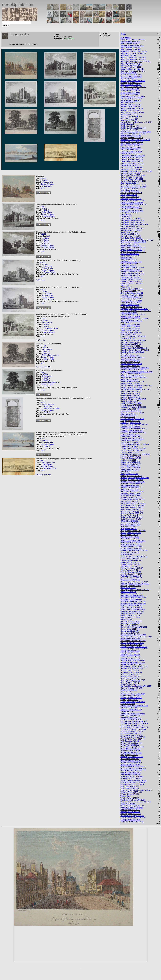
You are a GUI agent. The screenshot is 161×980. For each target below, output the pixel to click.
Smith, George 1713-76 (129, 678)
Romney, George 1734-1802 (131, 621)
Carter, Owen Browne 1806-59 (132, 163)
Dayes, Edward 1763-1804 (131, 236)
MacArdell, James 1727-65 (131, 458)
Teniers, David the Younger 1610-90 (134, 706)
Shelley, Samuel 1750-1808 (131, 664)
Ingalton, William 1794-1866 (131, 403)
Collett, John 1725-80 (129, 195)
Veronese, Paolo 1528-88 (130, 751)
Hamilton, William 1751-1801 (131, 344)
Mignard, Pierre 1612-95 (130, 489)
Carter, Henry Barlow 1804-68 (132, 161)
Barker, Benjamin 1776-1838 (131, 63)
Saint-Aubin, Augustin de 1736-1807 (134, 649)
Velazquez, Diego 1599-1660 (131, 743)
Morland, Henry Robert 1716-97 (132, 499)
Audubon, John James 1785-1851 (133, 53)
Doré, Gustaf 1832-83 (129, 260)
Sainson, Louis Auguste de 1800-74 (134, 647)
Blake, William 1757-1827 (130, 91)
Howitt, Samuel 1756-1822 (130, 395)
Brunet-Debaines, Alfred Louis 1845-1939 (136, 122)
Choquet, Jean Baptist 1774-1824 (133, 181)
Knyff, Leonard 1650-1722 (130, 421)
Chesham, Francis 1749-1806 (132, 179)
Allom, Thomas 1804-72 (130, 43)
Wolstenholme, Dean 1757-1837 (133, 800)
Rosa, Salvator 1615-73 (129, 629)
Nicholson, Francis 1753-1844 (132, 511)
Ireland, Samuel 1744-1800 (131, 405)
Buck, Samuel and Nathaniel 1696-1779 (136, 132)
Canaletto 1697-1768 (128, 153)
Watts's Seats (47, 212)
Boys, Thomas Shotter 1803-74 (132, 112)
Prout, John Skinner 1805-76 (131, 578)
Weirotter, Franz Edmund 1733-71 (133, 767)
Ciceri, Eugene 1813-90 (129, 183)
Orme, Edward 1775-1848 (130, 523)
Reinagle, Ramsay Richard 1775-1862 (135, 590)
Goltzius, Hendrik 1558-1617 (131, 332)
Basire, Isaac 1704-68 (129, 73)
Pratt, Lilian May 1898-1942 (131, 576)
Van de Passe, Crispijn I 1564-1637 (134, 721)
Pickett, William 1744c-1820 (131, 548)
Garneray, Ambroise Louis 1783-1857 (135, 319)
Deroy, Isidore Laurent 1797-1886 (133, 242)
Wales (45, 320)
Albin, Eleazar (126, 38)
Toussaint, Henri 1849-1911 (131, 717)
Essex (45, 208)
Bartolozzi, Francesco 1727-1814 (133, 71)
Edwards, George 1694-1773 (131, 281)
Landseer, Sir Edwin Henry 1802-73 (134, 429)
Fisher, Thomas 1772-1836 (131, 303)
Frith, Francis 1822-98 (129, 313)
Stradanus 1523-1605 (129, 690)
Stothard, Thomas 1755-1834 (132, 688)
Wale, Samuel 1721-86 (129, 755)
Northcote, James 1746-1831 (131, 517)
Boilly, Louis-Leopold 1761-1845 (133, 96)
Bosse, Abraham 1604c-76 (130, 100)
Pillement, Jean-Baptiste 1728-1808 (134, 550)
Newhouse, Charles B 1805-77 (132, 507)
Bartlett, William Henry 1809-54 (132, 69)
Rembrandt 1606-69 (128, 592)
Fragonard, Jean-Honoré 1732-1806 (134, 309)
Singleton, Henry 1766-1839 (131, 672)
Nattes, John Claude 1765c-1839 (133, 503)
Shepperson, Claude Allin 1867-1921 (134, 666)
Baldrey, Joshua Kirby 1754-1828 (133, 57)
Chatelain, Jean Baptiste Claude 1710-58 (136, 171)
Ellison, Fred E (126, 287)
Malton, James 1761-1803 (130, 462)
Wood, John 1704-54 (128, 804)
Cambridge (48, 406)
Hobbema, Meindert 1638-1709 (132, 381)
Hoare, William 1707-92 (129, 379)
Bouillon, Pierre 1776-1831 (131, 106)
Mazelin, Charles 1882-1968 (131, 476)
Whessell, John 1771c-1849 (131, 778)
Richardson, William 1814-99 (131, 600)
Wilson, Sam (125, 796)
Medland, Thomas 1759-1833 (132, 480)
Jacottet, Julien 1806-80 (130, 409)
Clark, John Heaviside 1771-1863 (133, 187)
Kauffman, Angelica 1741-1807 (132, 413)
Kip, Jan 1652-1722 (128, 417)
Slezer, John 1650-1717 (129, 674)
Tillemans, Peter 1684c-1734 (131, 710)
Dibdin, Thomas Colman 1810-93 (133, 248)
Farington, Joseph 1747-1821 (132, 295)
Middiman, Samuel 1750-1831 (132, 488)
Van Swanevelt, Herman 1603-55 (133, 737)
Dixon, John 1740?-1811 (130, 254)
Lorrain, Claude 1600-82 (130, 452)
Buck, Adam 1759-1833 (129, 130)
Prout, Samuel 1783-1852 (130, 580)
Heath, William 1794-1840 (130, 366)
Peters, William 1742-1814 (130, 539)
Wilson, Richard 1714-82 (130, 794)
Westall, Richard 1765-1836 (131, 770)
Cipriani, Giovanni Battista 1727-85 (134, 185)
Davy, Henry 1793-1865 (129, 234)
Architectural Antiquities (51, 408)
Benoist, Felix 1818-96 (129, 79)
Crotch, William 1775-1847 (130, 218)
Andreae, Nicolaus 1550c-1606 (132, 45)
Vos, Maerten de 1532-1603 (131, 753)
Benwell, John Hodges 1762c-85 (133, 81)
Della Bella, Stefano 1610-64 (131, 238)
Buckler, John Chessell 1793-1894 (133, 128)
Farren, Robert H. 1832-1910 (131, 297)
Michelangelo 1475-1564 (130, 486)
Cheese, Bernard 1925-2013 (131, 173)
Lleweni (46, 324)
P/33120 (43, 289)
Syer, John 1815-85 (128, 704)
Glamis (46, 240)
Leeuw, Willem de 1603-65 (130, 436)
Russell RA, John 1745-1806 (131, 645)
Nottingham (48, 465)
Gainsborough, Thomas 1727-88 (133, 315)
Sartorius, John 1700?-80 (130, 655)
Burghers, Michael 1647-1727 (132, 138)
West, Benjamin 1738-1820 (131, 774)
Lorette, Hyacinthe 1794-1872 (132, 450)
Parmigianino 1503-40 (129, 527)
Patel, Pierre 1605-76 (129, 529)
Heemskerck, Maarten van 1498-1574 (135, 368)
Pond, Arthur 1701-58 (129, 566)
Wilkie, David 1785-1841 (130, 788)
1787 (43, 276)
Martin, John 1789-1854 (129, 470)
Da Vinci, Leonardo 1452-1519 (132, 228)
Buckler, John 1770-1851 (130, 126)
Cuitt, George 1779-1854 (130, 226)
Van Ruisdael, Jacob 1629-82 (132, 735)
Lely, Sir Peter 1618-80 (129, 442)
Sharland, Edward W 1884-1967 (133, 660)
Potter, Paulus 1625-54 (129, 570)
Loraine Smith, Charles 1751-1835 (133, 448)
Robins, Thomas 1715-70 (130, 617)
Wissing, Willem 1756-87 (130, 798)
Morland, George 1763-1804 (131, 497)
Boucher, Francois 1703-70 (131, 104)
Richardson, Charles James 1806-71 (134, 598)
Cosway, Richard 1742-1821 (131, 208)
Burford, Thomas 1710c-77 (131, 136)
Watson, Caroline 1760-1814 (131, 763)
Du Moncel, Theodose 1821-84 (132, 267)
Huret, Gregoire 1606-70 (130, 401)
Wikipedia (71, 38)
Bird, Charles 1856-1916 (130, 89)
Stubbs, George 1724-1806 (131, 696)
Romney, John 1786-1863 (130, 623)
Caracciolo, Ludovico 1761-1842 (133, 155)
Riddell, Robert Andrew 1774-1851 (133, 601)
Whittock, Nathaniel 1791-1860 (132, 784)
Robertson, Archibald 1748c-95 (132, 611)
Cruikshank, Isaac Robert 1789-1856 (134, 224)
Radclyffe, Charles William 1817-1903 (135, 584)
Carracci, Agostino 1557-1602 (132, 157)
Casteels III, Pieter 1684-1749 (132, 167)
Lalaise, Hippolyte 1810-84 (131, 423)
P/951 (42, 461)
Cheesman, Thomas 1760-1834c (133, 175)
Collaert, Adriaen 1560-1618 (131, 193)
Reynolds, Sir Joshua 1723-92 (132, 596)
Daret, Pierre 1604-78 (129, 232)
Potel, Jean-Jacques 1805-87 (132, 568)
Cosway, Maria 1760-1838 (130, 207)
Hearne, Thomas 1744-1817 (131, 364)
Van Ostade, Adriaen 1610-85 (132, 731)
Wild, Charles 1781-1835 (130, 786)
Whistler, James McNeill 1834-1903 (134, 780)
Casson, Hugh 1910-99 (129, 165)
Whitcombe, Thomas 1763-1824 (133, 782)
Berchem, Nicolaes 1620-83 (131, 83)
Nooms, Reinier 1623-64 (130, 515)
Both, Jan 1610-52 (127, 102)
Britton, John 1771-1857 (130, 118)
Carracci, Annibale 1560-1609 (132, 159)
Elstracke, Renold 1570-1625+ (132, 289)
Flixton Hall (48, 266)
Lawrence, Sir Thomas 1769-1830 (133, 432)
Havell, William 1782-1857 (130, 360)
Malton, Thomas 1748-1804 (131, 464)
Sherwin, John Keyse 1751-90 (132, 668)
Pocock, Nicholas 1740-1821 (131, 560)
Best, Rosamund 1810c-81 (131, 85)
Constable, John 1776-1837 (131, 199)
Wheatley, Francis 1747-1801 (132, 776)
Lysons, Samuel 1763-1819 (131, 456)
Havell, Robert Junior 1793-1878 (133, 358)
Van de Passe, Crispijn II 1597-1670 (134, 723)
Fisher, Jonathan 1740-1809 (131, 301)
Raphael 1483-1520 (128, 588)
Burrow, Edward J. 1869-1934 (132, 142)
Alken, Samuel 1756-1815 (130, 41)
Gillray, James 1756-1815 (130, 326)
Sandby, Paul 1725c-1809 (130, 651)
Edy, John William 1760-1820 (131, 283)
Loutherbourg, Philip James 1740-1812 (135, 454)
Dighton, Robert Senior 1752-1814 (133, 252)
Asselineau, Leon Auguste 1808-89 (134, 51)
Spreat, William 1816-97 (130, 684)
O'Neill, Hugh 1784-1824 (130, 521)
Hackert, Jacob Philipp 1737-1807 (133, 340)
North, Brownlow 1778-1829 (131, 519)
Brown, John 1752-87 (129, 120)
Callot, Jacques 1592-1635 (131, 148)
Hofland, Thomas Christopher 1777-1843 (136, 385)
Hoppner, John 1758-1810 (130, 393)
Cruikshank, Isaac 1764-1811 (132, 222)
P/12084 (43, 206)
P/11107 (43, 345)
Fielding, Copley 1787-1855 (131, 299)
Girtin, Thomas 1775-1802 (130, 330)
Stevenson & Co (50, 469)
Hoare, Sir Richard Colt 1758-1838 (133, 377)
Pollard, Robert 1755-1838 (130, 564)
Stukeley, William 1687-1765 (131, 698)
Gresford (47, 351)
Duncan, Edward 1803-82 (130, 269)
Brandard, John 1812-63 (130, 114)
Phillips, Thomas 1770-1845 (131, 543)
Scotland (46, 236)
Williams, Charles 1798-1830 (131, 792)
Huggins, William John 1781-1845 (133, 399)
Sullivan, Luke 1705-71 (129, 700)
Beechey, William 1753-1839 (131, 77)
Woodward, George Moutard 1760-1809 (136, 802)
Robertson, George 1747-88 (131, 613)
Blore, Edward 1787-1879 (130, 93)
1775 (43, 188)
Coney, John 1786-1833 (130, 197)
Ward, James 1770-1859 (130, 759)
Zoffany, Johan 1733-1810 (130, 820)
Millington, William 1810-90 (131, 493)
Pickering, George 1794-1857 (132, 546)
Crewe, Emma (126, 214)
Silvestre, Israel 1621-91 (130, 670)
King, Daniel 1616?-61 (129, 415)
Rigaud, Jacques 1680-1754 (131, 607)
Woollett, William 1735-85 (130, 810)
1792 (43, 336)
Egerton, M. (125, 285)
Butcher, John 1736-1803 (130, 146)
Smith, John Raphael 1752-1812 (133, 680)
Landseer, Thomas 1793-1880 (132, 431)
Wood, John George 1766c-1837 (133, 806)
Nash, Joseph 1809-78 (129, 501)
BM (66, 38)
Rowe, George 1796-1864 (130, 639)
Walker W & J (49, 359)
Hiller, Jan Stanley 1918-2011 (132, 376)
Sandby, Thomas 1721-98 (130, 653)
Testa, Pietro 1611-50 (129, 708)
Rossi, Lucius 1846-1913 (130, 633)
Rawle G (47, 446)
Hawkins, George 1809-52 (130, 362)
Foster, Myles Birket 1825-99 (131, 307)
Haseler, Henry (126, 354)
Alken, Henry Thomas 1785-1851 (133, 39)
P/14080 (43, 318)
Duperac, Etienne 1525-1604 (131, 271)
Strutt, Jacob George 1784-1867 (133, 694)
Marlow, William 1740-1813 (131, 468)
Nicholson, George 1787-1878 (132, 513)
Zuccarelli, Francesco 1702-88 (132, 822)
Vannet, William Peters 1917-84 (132, 739)
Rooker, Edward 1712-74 (130, 625)
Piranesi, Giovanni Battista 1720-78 (134, 556)
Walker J (47, 386)
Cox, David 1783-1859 (129, 212)
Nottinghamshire (49, 463)
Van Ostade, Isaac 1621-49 (131, 733)
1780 (43, 220)
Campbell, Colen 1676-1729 (131, 151)
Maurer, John (125, 472)
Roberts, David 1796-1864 (130, 615)
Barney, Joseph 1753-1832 (131, 67)
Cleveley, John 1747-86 (129, 189)
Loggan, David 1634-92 (129, 446)
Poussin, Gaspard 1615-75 (131, 572)
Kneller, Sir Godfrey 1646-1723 (132, 419)
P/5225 (42, 438)
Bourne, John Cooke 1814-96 (132, 108)
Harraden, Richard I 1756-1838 (132, 352)
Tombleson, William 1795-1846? (133, 713)
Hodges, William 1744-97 (130, 383)
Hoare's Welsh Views (50, 328)
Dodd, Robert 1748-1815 (130, 256)
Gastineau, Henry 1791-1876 (131, 320)
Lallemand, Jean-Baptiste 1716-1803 (134, 425)
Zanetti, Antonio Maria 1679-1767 (133, 818)
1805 (43, 416)
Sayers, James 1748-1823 (130, 656)
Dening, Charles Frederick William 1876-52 (137, 240)
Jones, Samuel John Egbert (131, 411)
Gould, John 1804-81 (128, 334)
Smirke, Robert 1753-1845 (130, 676)
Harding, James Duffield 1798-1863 (134, 348)
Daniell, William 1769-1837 (131, 230)
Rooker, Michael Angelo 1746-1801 (134, 627)
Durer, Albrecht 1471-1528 (130, 275)
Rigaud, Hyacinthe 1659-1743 (132, 605)
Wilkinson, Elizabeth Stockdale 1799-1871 (136, 790)
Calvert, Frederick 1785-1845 (131, 150)
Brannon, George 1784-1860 (131, 116)
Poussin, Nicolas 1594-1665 (131, 574)
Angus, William (50, 272)
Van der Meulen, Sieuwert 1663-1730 (134, 727)
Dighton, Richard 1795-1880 (131, 250)
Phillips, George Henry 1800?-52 (133, 541)
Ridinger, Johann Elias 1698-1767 (133, 603)
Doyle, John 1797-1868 (129, 264)
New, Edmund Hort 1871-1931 (132, 509)
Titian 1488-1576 (127, 712)
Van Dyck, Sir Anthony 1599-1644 (133, 729)
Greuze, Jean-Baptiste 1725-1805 (133, 336)
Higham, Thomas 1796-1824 (131, 374)
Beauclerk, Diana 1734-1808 (131, 75)
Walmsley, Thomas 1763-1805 (132, 757)
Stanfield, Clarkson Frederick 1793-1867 (136, 686)
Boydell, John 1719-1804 (130, 110)
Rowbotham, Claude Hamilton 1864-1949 (136, 637)
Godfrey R (48, 186)
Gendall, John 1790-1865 (130, 324)
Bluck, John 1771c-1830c (130, 95)
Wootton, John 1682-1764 (130, 812)
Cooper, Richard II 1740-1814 (132, 203)
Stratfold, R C (126, 692)
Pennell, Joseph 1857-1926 (131, 533)
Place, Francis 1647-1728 (130, 558)
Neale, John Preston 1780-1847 (133, 505)
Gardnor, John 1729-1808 (130, 317)
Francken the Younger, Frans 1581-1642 (136, 311)
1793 (43, 363)
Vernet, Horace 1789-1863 (130, 749)
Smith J (47, 412)
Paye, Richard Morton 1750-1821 (133, 531)
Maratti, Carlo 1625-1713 (130, 466)
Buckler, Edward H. (128, 124)
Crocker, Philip (126, 216)
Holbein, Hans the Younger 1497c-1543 (135, 389)
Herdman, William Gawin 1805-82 (133, 370)
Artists (123, 34)
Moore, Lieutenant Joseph (130, 495)
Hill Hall (46, 210)
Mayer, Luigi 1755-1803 (129, 474)
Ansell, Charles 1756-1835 (130, 49)
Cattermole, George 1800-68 (131, 169)
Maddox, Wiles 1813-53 (129, 460)
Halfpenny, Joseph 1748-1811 (132, 342)
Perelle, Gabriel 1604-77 (130, 537)
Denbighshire (47, 322)
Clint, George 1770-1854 (130, 191)
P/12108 (43, 234)
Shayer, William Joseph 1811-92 (133, 662)
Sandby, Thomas (47, 184)
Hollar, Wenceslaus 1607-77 (131, 391)
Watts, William (49, 216)
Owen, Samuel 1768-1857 (130, 525)
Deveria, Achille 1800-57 (130, 244)
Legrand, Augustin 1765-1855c (132, 438)
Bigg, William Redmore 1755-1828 (133, 87)
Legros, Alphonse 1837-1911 (131, 440)
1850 (43, 470)
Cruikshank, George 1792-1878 (132, 220)
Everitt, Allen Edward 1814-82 (132, 293)
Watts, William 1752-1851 (130, 765)
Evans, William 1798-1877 (130, 291)
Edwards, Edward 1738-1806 (131, 279)
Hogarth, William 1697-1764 (131, 387)
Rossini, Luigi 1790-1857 (130, 631)
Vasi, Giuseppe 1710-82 (130, 741)
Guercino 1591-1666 (128, 338)
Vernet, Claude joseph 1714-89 (132, 747)
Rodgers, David (126, 619)
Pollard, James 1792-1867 (130, 562)
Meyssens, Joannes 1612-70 (131, 484)
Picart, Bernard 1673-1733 (130, 544)
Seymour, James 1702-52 (130, 658)
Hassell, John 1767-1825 (130, 356)
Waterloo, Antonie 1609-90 (130, 761)
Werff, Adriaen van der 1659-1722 (133, 769)
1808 (43, 450)
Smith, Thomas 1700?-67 (130, 682)
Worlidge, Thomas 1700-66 (131, 814)
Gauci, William (126, 322)
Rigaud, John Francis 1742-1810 (133, 609)
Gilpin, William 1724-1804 (130, 328)
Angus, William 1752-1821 (130, 47)
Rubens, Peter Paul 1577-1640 (132, 643)
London (45, 180)
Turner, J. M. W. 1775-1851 (131, 719)
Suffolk (45, 264)
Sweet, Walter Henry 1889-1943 (133, 702)
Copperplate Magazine (50, 355)
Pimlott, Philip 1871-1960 (130, 552)
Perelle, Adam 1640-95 (129, 535)
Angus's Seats (47, 268)
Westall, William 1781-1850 (131, 772)
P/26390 (43, 402)
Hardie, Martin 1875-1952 (130, 346)
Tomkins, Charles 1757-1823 (131, 715)
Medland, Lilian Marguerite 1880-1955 (135, 478)
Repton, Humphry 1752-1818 (131, 594)
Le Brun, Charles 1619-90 (130, 434)
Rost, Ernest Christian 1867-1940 (133, 635)
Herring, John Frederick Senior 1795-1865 (136, 372)
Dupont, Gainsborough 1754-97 (132, 273)
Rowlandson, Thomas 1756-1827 (133, 641)
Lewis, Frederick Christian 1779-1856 (135, 444)
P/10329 (43, 178)
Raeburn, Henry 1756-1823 (131, 586)
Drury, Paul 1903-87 (128, 265)
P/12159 (43, 262)
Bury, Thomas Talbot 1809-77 (132, 144)
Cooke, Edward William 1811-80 (133, 201)
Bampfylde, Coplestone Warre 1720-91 (135, 61)
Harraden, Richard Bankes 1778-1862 (135, 350)
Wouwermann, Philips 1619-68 (132, 816)
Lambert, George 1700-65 (130, 427)
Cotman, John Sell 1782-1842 (132, 210)
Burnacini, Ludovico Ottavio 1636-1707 (135, 140)
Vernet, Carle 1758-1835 (130, 745)
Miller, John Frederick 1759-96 (132, 491)
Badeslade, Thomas (128, 55)
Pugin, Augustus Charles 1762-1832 (134, 582)
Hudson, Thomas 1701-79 (130, 397)
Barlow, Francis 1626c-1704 (131, 65)
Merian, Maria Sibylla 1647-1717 (133, 482)
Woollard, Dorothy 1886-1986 (132, 808)
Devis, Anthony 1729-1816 (130, 246)
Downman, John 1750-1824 (131, 262)
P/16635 (43, 372)
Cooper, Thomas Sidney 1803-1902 (134, 205)
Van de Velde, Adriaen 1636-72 (132, 725)
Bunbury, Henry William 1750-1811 (134, 134)
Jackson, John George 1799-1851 (133, 407)
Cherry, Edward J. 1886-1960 (132, 177)
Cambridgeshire (48, 404)
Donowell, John (126, 258)
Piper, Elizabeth (126, 554)
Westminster (48, 182)
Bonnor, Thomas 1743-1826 (131, 98)
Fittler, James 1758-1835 (130, 305)
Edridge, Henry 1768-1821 (130, 277)
